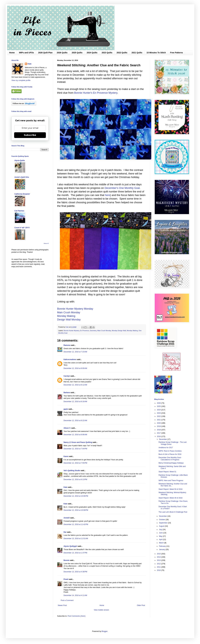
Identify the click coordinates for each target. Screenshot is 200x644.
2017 (159, 433)
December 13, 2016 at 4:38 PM (75, 572)
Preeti (66, 579)
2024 (159, 410)
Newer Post (62, 605)
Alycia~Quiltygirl (70, 546)
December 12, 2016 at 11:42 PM (76, 524)
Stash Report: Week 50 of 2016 (170, 489)
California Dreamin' (22, 194)
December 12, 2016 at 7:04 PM (75, 449)
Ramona (67, 345)
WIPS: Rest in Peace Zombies (170, 451)
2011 (159, 567)
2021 (159, 420)
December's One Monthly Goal (122, 188)
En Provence (85, 331)
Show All (46, 243)
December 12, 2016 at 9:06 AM (75, 435)
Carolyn (67, 376)
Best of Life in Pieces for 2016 (170, 454)
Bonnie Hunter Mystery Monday (75, 309)
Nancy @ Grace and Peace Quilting (78, 442)
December (163, 439)
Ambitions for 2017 (166, 448)
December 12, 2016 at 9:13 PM (75, 480)
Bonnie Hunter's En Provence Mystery (96, 93)
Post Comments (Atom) (76, 616)
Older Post (141, 605)
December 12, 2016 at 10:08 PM (76, 510)
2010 (159, 570)
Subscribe (30, 135)
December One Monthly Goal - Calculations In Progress (170, 459)
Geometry (93, 331)
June (161, 533)
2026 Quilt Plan (45, 53)
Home (12, 53)
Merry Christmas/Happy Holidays (171, 463)
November (163, 516)
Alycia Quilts (20, 161)
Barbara (67, 393)
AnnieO (67, 518)
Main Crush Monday (69, 312)
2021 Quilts (137, 53)
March (162, 543)
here (108, 195)
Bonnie (66, 560)
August (162, 526)
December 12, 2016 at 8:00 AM (75, 368)
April (161, 540)
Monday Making (66, 316)
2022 (159, 416)
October (162, 520)
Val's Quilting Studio (72, 471)
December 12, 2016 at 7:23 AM (75, 352)
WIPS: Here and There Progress (171, 481)
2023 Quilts (107, 53)
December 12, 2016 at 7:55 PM (75, 463)
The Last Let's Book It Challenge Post (173, 512)
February (163, 546)
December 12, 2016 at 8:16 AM (75, 402)
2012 (159, 564)
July (161, 530)
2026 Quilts (62, 53)
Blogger (104, 631)
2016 (159, 436)
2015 (159, 554)
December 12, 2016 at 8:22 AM (75, 420)
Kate (65, 487)
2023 (159, 413)
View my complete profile (21, 80)
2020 (159, 423)
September (163, 523)
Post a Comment (67, 600)
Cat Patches (19, 211)
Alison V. (67, 428)
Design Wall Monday (69, 320)
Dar (65, 532)
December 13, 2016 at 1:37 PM (75, 553)
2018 (159, 430)
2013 (159, 560)
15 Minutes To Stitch (156, 53)
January (162, 549)
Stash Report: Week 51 (167, 472)
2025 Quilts (77, 53)
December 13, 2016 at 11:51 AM (76, 539)
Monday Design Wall (119, 331)
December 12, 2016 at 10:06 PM (76, 496)
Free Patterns (176, 53)
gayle (66, 409)
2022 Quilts (122, 53)
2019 (159, 426)
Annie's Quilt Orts (22, 177)
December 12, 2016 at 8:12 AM (75, 385)
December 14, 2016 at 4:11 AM (75, 595)
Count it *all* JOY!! (22, 228)
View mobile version (101, 610)
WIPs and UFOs (26, 53)
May (161, 536)
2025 (159, 406)
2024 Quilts (92, 53)
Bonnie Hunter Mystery (71, 331)
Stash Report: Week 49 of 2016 (170, 498)
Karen (66, 456)
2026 (159, 403)
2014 (159, 557)
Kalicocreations (70, 359)
